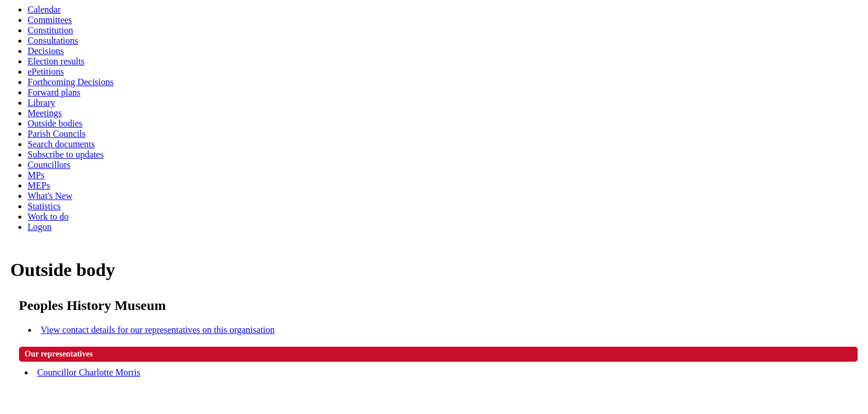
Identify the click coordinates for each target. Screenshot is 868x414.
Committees (50, 20)
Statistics (44, 206)
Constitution (50, 30)
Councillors (49, 165)
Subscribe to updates (65, 154)
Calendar (44, 9)
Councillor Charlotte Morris (89, 372)
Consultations (53, 41)
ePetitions (46, 72)
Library (41, 103)
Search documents (61, 144)
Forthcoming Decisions (71, 82)
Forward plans (54, 92)
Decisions (46, 51)
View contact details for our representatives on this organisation (158, 330)
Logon (40, 227)
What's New (50, 196)
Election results (56, 61)
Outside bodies (55, 123)
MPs (36, 175)
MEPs (39, 185)
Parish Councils (57, 134)
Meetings (45, 113)
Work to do (48, 216)
